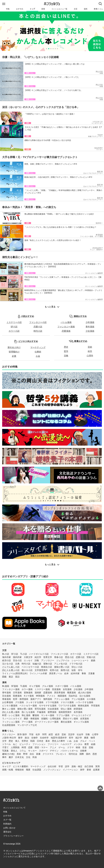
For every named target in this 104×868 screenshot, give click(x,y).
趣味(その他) (8, 754)
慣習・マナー (41, 747)
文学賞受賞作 (41, 670)
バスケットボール (69, 751)
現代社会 (73, 754)
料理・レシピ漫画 (11, 715)
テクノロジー (9, 734)
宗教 (66, 356)
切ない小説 (77, 667)
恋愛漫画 (66, 331)
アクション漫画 (62, 699)
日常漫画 (17, 693)
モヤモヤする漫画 (48, 706)
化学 (38, 734)
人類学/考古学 (9, 738)
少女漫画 (90, 331)
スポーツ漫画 (62, 686)
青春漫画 (6, 699)
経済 (57, 734)
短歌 (74, 670)
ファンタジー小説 (38, 322)
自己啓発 (89, 766)
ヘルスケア (66, 744)
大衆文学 (28, 657)
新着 (43, 9)
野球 (25, 754)
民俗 (35, 757)
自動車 (83, 751)
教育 (87, 744)
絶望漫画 (78, 709)
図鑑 (4, 677)
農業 (86, 738)
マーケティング (38, 347)
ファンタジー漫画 (66, 327)
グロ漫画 (19, 702)
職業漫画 (71, 693)
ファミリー (53, 744)
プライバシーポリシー (13, 836)
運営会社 (7, 832)
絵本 (66, 673)
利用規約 (7, 824)
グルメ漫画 (48, 686)
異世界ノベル (56, 673)
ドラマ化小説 (76, 664)
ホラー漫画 (27, 689)
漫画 (86, 9)
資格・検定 (77, 766)
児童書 (91, 673)
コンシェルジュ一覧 (59, 9)
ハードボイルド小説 (39, 654)
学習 (61, 766)
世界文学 (48, 657)
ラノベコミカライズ (12, 719)
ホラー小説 (14, 331)
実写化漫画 (40, 709)
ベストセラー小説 (30, 667)
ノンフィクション (52, 770)
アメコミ (51, 696)
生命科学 (44, 738)
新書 (38, 754)
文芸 (76, 9)
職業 (28, 770)
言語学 (71, 734)
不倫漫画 (41, 712)
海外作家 (6, 657)
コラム (23, 751)
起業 (14, 356)
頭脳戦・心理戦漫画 (51, 719)
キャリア (6, 766)
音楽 (84, 747)
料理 (24, 747)
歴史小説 (69, 657)
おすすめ (20, 9)
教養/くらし (8, 731)
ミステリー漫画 (42, 689)
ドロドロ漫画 (67, 702)
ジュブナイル (63, 660)
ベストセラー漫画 (28, 706)
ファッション (39, 744)
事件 (4, 757)
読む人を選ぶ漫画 (11, 712)
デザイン (54, 751)
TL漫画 (24, 686)
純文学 (38, 657)
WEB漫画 (40, 696)
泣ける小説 (8, 664)
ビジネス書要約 (21, 766)
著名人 (14, 751)
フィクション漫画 (11, 722)
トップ (32, 9)
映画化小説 (47, 667)
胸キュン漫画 (9, 709)
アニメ (53, 747)
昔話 (17, 677)
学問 (44, 734)
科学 (90, 351)
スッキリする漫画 (35, 702)
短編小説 (37, 664)
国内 (88, 754)
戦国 (32, 741)
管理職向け (14, 352)
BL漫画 (6, 686)
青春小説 (58, 657)
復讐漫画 (52, 712)
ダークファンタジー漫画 (47, 722)
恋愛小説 (38, 327)
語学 (67, 766)
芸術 (90, 347)
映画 (78, 747)
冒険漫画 (28, 693)
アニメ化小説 (61, 664)
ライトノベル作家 (38, 673)
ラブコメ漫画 (63, 715)
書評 (11, 757)
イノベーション (70, 770)
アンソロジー (48, 660)
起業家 (96, 770)
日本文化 (19, 757)
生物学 (35, 738)
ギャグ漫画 (35, 686)
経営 (51, 734)
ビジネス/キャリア (11, 763)
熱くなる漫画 (28, 712)
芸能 (91, 747)
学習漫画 (95, 706)
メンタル (78, 744)
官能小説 (91, 657)
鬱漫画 (36, 715)
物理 (93, 738)
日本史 (40, 741)
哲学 (66, 351)
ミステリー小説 (14, 322)
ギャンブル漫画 (81, 722)
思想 (95, 754)
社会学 (80, 734)
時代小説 (38, 331)
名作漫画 (78, 712)
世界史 (25, 741)
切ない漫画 (66, 709)
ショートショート (80, 660)
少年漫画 (90, 322)
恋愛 (30, 747)
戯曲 (93, 660)
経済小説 (6, 660)
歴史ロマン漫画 (70, 719)
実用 (97, 766)
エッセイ (28, 660)
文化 (28, 757)
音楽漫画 (56, 689)
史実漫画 (84, 719)
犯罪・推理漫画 (21, 699)
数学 (20, 738)
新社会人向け (14, 347)
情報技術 (19, 770)
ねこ (15, 744)
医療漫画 (17, 696)
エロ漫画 (91, 699)
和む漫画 (26, 715)
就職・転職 (8, 770)
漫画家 (38, 693)
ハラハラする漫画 (84, 702)
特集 (8, 9)
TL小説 (24, 654)
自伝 (32, 754)
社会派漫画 (53, 709)
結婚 (93, 744)
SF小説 (14, 327)
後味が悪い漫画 (25, 709)
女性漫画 (67, 689)
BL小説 (6, 654)
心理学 (90, 356)
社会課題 (37, 770)
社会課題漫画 (9, 725)
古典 (17, 664)
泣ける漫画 (85, 696)
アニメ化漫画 (78, 699)
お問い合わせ (9, 828)
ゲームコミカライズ (81, 715)
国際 (82, 754)
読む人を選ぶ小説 (11, 670)
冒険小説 (48, 664)
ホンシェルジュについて (14, 808)
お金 (38, 356)
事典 (84, 673)
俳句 (80, 670)
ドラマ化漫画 (52, 702)
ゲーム (62, 747)
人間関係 (15, 747)
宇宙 (31, 734)
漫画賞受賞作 (65, 712)
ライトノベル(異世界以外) (15, 673)
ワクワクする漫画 (67, 706)
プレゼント (61, 754)
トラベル (6, 744)
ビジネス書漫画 (10, 706)
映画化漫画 (83, 706)
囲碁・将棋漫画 (31, 719)
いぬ (69, 741)
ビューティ (25, 744)
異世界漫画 (60, 693)
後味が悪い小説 (62, 667)
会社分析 (52, 766)
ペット (92, 741)
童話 (11, 677)
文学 (4, 741)
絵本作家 (75, 673)
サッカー (32, 751)
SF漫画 (15, 686)
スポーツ (43, 751)
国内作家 (17, 657)
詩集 (37, 660)
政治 (27, 738)
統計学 (79, 738)
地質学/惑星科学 (59, 738)
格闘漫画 (62, 696)
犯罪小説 (54, 670)
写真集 (5, 751)
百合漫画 (6, 696)
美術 (19, 754)
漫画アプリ (36, 699)
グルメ (83, 741)
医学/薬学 (22, 734)
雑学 (82, 770)
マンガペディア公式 (27, 725)
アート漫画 (27, 722)
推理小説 (65, 670)
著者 (89, 770)
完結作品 (73, 696)
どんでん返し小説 (11, 667)
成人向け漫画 (84, 693)
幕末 (48, 741)
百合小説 (17, 660)
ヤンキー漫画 (48, 715)
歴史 (66, 347)
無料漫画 (48, 699)
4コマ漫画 (29, 696)
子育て (5, 747)
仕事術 (38, 352)
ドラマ (70, 747)
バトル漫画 (66, 322)
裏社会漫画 (66, 722)
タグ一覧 (7, 820)
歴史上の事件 (58, 741)
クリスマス (48, 754)
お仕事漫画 (8, 702)
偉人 (17, 741)
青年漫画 (90, 327)
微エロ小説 (27, 670)
